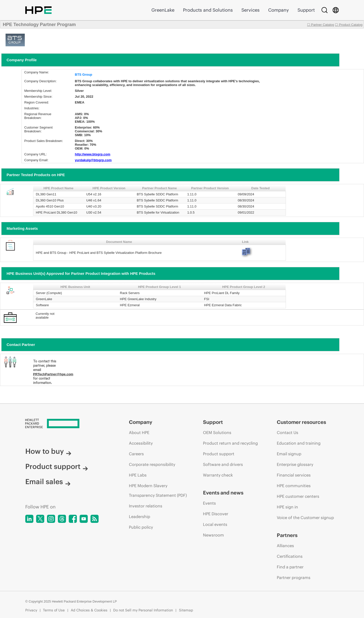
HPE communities (294, 486)
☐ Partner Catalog (321, 25)
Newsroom (213, 535)
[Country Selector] (336, 10)
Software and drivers (223, 464)
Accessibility (141, 443)
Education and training (299, 443)
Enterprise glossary (295, 464)
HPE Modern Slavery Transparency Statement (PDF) (158, 490)
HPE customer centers (298, 496)
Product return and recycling (230, 443)
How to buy (48, 451)
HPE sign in (287, 507)
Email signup (289, 454)
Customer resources (301, 422)
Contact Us (288, 432)
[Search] (325, 10)
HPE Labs (138, 475)
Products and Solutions (208, 10)
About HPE (139, 432)
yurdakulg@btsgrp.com (93, 160)
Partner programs (294, 578)
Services (251, 10)
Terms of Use (54, 610)
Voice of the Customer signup (305, 518)
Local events (215, 524)
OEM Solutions (217, 432)
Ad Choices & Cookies (89, 610)
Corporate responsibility (152, 464)
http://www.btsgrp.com (93, 154)
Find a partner (290, 567)
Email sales (48, 482)
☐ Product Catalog (349, 25)
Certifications (290, 556)
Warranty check (218, 475)
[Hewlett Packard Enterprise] (68, 424)
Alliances (285, 546)
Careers (136, 454)
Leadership (140, 517)
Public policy (141, 527)
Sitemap (186, 610)
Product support (57, 466)
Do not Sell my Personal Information (143, 610)
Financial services (294, 475)
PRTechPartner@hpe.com (53, 374)
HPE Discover (216, 514)
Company (279, 10)
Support (306, 10)
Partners (287, 535)
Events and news (223, 493)
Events (209, 503)
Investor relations (146, 506)
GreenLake (163, 10)
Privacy (31, 610)
